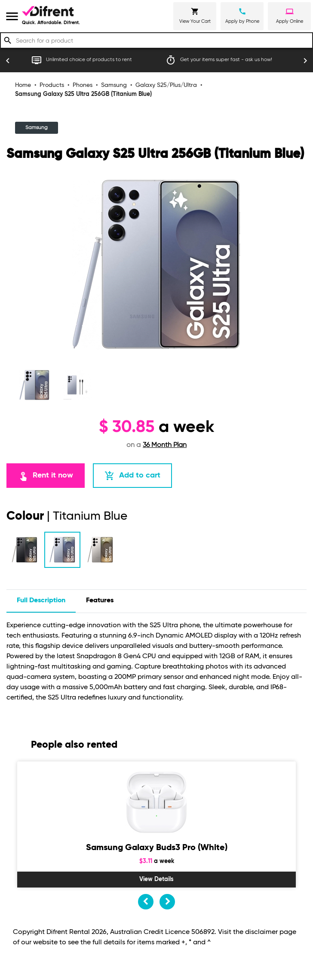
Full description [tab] (41, 601)
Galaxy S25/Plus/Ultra (166, 85)
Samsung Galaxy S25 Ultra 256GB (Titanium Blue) (83, 94)
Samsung (114, 85)
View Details (156, 879)
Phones (83, 85)
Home (23, 85)
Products (52, 85)
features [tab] (100, 601)
